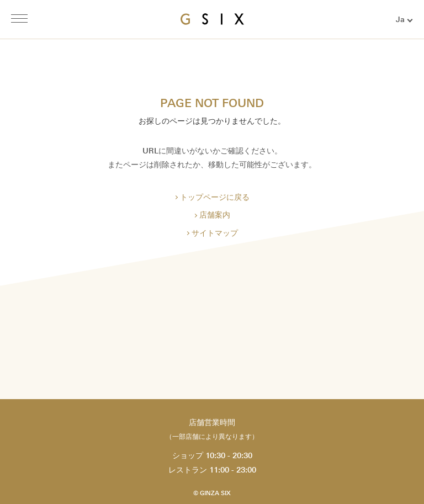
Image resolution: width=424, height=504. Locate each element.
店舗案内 (215, 215)
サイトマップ (215, 233)
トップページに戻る (215, 197)
